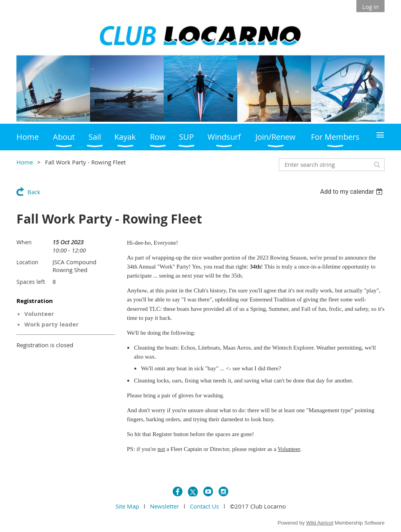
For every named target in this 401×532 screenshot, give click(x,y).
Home (25, 162)
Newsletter (164, 506)
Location (27, 262)
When (24, 242)
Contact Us (204, 506)
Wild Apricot (320, 523)
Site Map (127, 506)
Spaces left (31, 282)
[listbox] (352, 192)
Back (34, 192)
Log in (370, 7)
